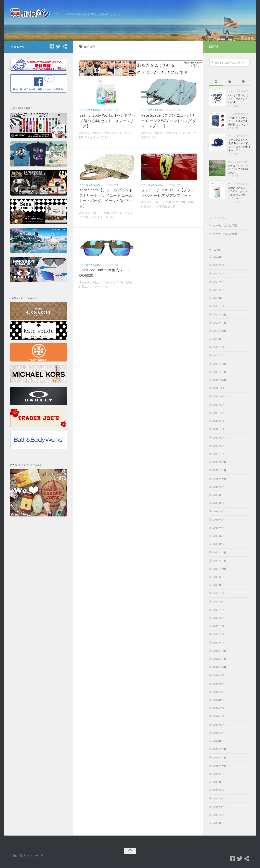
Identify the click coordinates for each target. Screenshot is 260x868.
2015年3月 (219, 823)
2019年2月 (219, 446)
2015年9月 (219, 774)
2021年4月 (219, 282)
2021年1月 (219, 306)
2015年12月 (220, 749)
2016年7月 (219, 692)
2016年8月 (219, 684)
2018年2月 (219, 536)
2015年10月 (220, 766)
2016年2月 (219, 733)
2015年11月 (220, 758)
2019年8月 (219, 396)
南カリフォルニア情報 (238, 162)
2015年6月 (219, 799)
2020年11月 (220, 323)
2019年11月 (220, 372)
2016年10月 (220, 667)
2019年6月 (219, 413)
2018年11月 (220, 470)
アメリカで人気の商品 (90, 110)
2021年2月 (219, 298)
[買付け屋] (65, 46)
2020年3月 (219, 339)
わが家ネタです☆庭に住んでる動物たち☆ (238, 169)
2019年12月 (220, 364)
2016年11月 (220, 659)
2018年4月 (219, 528)
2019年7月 (219, 405)
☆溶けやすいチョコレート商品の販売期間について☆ (238, 121)
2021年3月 (219, 290)
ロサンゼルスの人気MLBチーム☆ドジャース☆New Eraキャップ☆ (239, 145)
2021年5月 (219, 274)
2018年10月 (220, 479)
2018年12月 (220, 462)
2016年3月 (219, 725)
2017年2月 (219, 634)
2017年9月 (219, 577)
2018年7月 (219, 503)
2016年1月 (219, 741)
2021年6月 (219, 265)
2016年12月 (220, 651)
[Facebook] (52, 46)
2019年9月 (219, 388)
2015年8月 (219, 782)
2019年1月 (219, 454)
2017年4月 (219, 618)
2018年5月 (219, 520)
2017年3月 (219, 626)
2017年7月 (219, 593)
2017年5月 (219, 610)
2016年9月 (219, 675)
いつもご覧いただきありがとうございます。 (238, 99)
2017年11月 (220, 561)
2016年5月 (219, 708)
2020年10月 (220, 331)
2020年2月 (219, 347)
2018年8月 (219, 495)
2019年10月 (220, 380)
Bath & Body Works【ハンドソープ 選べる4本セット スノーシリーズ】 (107, 121)
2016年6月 (219, 700)
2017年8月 (219, 585)
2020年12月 (220, 315)
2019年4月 (219, 429)
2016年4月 (219, 716)
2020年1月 (219, 355)
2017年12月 (220, 552)
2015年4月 (219, 815)
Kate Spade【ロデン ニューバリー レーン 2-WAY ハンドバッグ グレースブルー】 (169, 121)
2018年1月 (219, 544)
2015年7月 (219, 790)
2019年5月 (219, 421)
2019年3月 (219, 438)
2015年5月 (219, 807)
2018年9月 (219, 487)
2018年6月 (219, 511)
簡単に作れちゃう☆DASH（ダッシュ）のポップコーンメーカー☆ (238, 193)
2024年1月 (219, 257)
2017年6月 (219, 602)
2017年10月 (220, 569)
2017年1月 (219, 643)
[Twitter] (58, 46)
